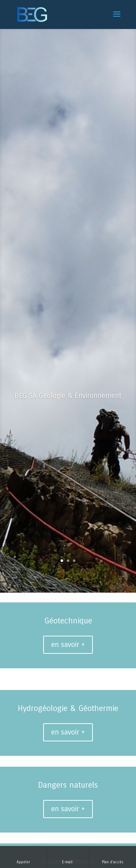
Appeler (23, 857)
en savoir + (68, 645)
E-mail (68, 857)
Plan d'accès (113, 857)
